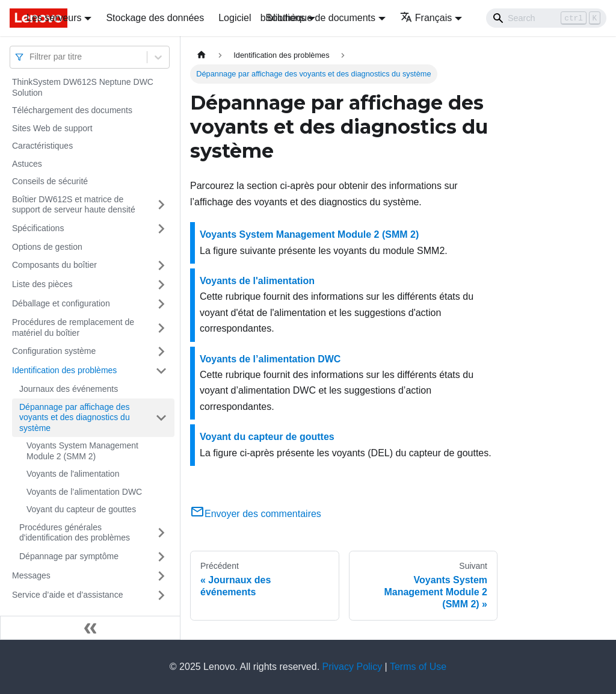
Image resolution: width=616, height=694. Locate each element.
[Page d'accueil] (202, 55)
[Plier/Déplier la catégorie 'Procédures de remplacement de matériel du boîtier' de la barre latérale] (161, 328)
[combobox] (31, 57)
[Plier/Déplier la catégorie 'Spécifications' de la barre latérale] (161, 229)
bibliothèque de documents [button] (318, 18)
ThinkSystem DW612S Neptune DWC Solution (83, 87)
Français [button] (426, 18)
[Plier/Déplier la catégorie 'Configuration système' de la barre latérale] (161, 352)
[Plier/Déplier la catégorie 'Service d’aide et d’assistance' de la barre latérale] (161, 595)
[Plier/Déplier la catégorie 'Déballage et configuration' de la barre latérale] (161, 304)
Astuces (27, 164)
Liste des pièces (42, 284)
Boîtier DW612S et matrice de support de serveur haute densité (74, 205)
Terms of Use (418, 667)
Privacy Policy (353, 667)
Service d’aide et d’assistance (67, 595)
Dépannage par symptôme (69, 556)
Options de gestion (47, 247)
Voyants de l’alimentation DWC (84, 492)
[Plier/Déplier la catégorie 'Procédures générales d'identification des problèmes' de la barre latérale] (161, 533)
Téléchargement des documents (72, 110)
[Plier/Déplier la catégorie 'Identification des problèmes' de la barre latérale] (161, 371)
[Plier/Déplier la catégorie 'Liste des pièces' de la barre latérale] (161, 285)
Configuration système (54, 351)
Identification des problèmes (64, 370)
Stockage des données (155, 18)
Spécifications (38, 228)
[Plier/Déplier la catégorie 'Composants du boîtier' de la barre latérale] (161, 265)
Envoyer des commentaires (256, 514)
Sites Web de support (52, 128)
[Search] (546, 18)
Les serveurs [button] (54, 18)
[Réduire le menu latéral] (90, 628)
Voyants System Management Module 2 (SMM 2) (82, 451)
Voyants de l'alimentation (73, 474)
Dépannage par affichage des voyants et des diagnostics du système (75, 417)
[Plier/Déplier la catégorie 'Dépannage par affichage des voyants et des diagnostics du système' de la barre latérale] (161, 418)
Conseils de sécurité (50, 181)
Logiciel (235, 18)
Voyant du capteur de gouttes (81, 509)
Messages (31, 575)
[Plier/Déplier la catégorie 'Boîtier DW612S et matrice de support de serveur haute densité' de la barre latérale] (161, 205)
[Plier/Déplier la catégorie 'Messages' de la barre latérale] (161, 576)
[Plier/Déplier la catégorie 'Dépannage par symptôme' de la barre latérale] (161, 557)
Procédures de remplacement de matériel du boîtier (73, 327)
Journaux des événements (69, 389)
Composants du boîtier (54, 265)
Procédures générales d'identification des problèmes (75, 533)
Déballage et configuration (61, 303)
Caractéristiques (42, 146)
